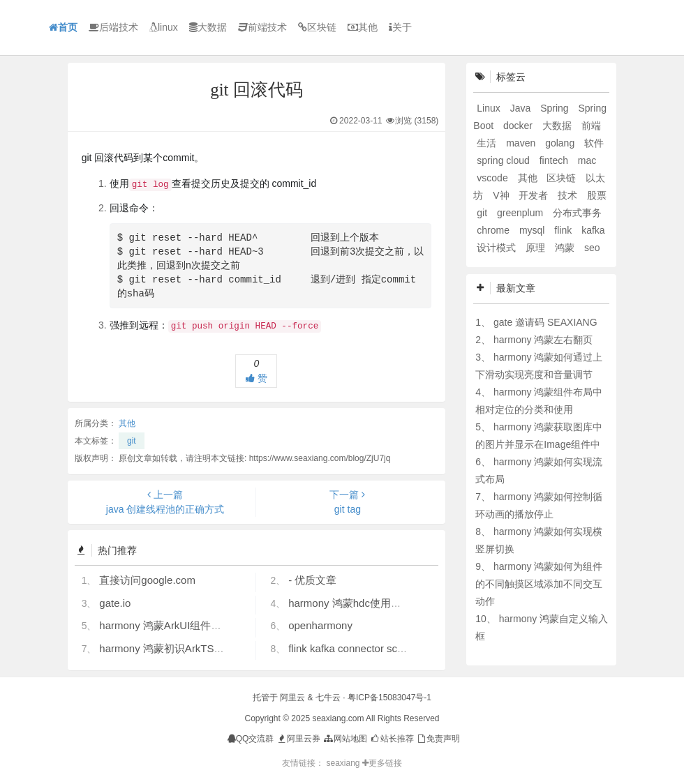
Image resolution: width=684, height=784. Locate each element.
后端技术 (113, 27)
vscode (493, 178)
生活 (488, 143)
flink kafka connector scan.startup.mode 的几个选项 (408, 648)
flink (564, 230)
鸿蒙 (566, 248)
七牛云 (328, 698)
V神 (502, 195)
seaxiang (344, 763)
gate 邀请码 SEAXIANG (545, 322)
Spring (556, 108)
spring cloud (504, 160)
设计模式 (498, 248)
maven (522, 143)
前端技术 (262, 27)
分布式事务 (577, 213)
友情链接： (303, 763)
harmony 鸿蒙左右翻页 (543, 340)
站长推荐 (391, 739)
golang (561, 143)
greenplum (521, 213)
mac (587, 160)
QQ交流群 (251, 739)
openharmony (320, 625)
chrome (495, 230)
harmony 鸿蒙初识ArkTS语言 (167, 648)
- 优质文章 (312, 580)
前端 (591, 126)
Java (522, 108)
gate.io (115, 603)
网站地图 (344, 739)
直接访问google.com (147, 580)
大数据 (208, 27)
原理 (537, 248)
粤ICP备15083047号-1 (389, 698)
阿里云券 (298, 739)
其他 (363, 27)
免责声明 (438, 739)
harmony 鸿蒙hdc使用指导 (350, 603)
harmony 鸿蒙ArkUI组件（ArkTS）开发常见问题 (211, 625)
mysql (533, 230)
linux (164, 27)
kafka (593, 230)
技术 (569, 195)
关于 (400, 27)
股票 (597, 195)
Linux (490, 108)
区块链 (317, 27)
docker (519, 126)
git (132, 441)
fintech (555, 160)
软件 (594, 143)
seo (592, 248)
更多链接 (382, 763)
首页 (63, 27)
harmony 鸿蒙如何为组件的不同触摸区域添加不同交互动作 (539, 584)
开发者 (535, 195)
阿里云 (292, 698)
